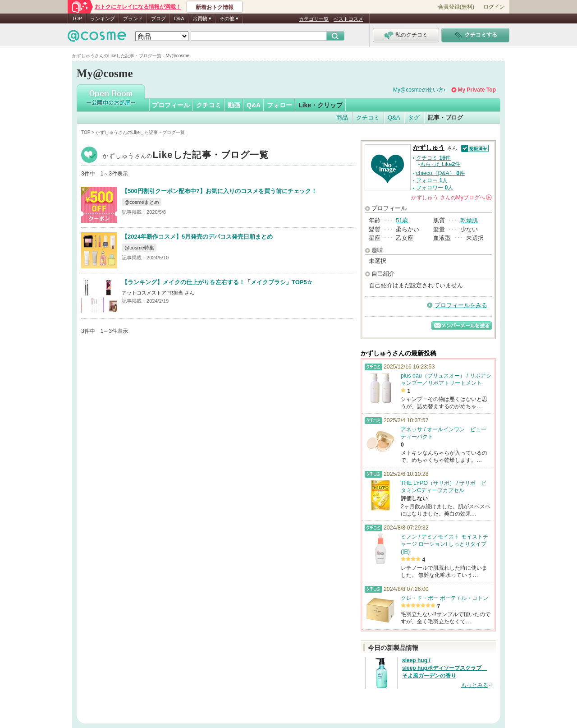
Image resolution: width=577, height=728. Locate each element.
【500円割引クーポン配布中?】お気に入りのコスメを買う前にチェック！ (219, 191)
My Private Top (477, 90)
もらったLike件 (440, 164)
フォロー (279, 105)
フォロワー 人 (435, 188)
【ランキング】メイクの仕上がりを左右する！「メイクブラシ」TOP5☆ (217, 282)
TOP (77, 18)
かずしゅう (186, 156)
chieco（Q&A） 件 (440, 173)
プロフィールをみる (461, 305)
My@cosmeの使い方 (418, 90)
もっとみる (475, 685)
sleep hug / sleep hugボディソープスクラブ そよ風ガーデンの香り (444, 668)
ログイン (494, 7)
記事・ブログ (445, 117)
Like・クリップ (321, 105)
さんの (451, 198)
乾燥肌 (469, 220)
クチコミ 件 (433, 158)
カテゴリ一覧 (314, 19)
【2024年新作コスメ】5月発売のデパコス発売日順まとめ (197, 237)
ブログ (158, 18)
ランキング (103, 18)
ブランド (133, 18)
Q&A (179, 18)
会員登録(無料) (456, 7)
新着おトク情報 (215, 7)
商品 (342, 117)
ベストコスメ (348, 19)
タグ (414, 117)
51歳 (402, 220)
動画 (234, 105)
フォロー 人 (432, 180)
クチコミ (209, 105)
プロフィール (171, 105)
